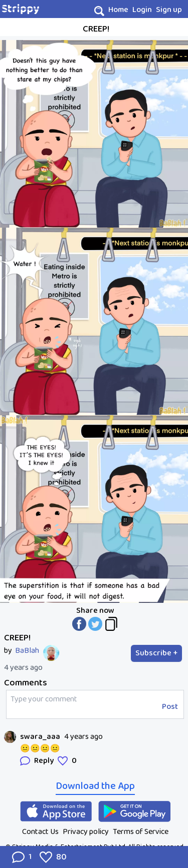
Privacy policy (86, 832)
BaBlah (27, 651)
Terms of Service (141, 832)
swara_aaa (40, 737)
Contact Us (40, 832)
